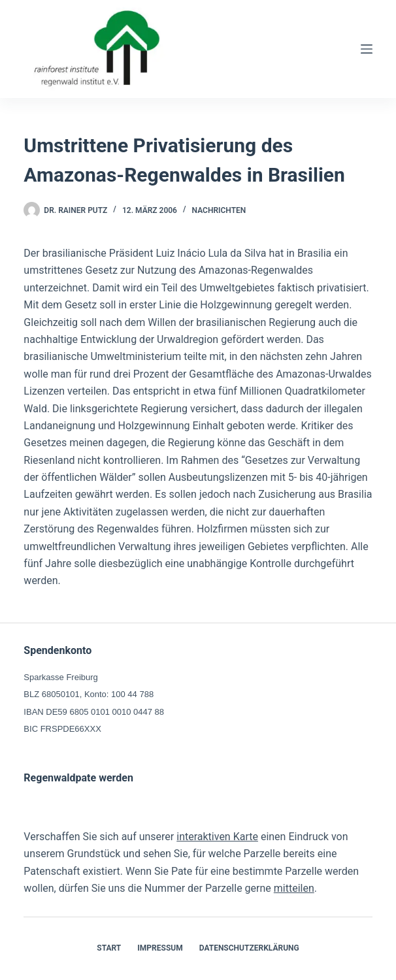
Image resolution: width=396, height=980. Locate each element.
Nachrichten (219, 210)
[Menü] (367, 49)
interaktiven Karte (217, 837)
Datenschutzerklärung (249, 948)
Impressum (160, 948)
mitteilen (294, 888)
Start (109, 948)
